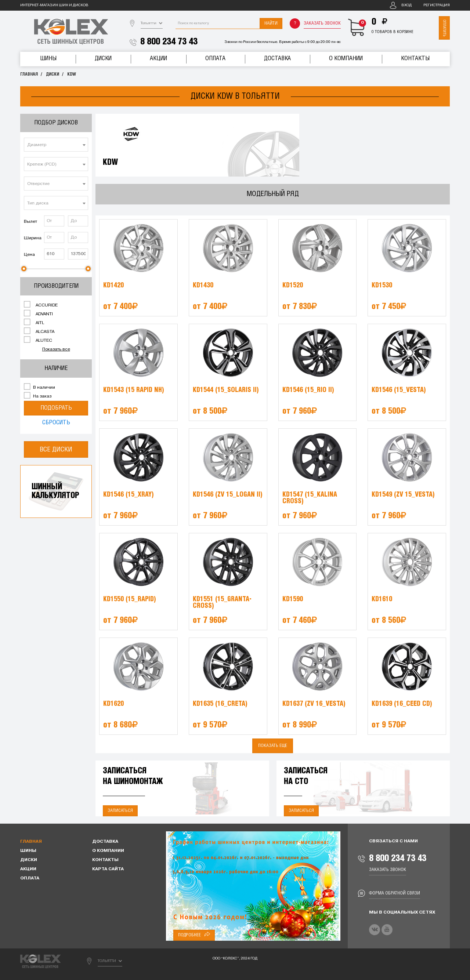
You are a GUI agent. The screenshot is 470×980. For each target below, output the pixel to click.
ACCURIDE (41, 305)
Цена (29, 255)
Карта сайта (108, 869)
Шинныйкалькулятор (55, 491)
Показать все (56, 349)
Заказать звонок (322, 23)
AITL (34, 322)
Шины (48, 59)
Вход (406, 5)
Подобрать (56, 408)
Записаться (120, 811)
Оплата (215, 59)
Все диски (56, 449)
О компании (346, 59)
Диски (103, 59)
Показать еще (273, 746)
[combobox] (56, 145)
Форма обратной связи (395, 893)
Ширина (33, 238)
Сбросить (56, 423)
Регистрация (437, 5)
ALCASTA (39, 331)
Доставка (277, 59)
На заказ (38, 396)
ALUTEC (38, 340)
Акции (158, 59)
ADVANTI (38, 313)
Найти (271, 23)
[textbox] (56, 145)
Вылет (30, 222)
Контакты (415, 59)
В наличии (39, 387)
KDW (72, 74)
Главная (29, 74)
